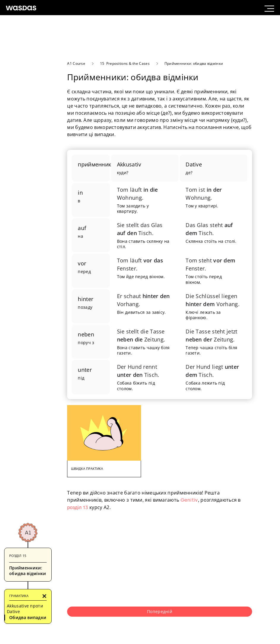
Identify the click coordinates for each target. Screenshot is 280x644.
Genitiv (189, 500)
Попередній (160, 611)
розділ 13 (78, 507)
